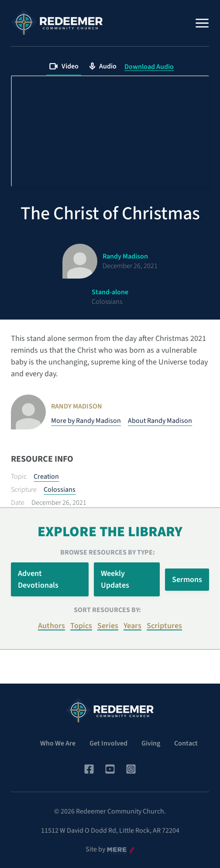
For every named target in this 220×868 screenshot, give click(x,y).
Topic (19, 477)
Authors (52, 626)
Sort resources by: (107, 610)
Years (132, 626)
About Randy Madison (160, 421)
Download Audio (149, 67)
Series (108, 626)
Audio (103, 66)
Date (18, 503)
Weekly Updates (115, 579)
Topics (81, 626)
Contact (186, 743)
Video (64, 66)
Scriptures (164, 626)
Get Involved (108, 743)
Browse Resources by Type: (108, 552)
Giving (151, 743)
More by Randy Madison (86, 421)
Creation (46, 477)
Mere (114, 850)
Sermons (187, 580)
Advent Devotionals (38, 579)
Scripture (24, 490)
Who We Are (58, 743)
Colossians (60, 490)
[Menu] (202, 23)
